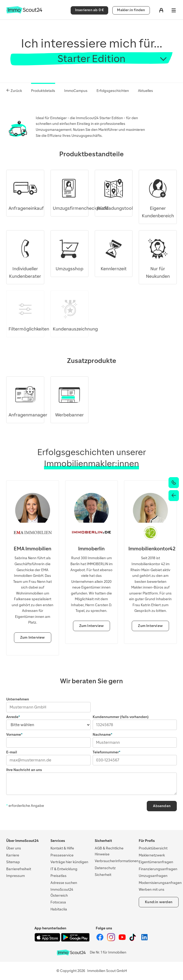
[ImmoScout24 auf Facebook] (100, 940)
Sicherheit (103, 875)
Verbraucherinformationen (117, 861)
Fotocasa (58, 902)
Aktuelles (145, 91)
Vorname (14, 735)
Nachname (102, 735)
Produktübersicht (153, 848)
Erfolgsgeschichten (113, 91)
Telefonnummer (106, 752)
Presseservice (62, 855)
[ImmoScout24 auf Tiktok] (134, 940)
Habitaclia (59, 909)
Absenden (162, 806)
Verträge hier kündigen (69, 862)
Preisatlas (58, 876)
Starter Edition (91, 59)
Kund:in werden (159, 902)
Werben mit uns (152, 890)
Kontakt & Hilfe (62, 848)
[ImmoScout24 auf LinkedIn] (144, 940)
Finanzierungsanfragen (158, 869)
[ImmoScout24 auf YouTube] (123, 940)
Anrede (12, 717)
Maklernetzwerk (152, 855)
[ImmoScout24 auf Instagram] (111, 940)
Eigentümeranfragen (156, 862)
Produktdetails (43, 91)
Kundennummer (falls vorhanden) (121, 717)
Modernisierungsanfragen (160, 883)
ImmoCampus (76, 91)
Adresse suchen (64, 883)
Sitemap (13, 862)
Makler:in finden (131, 10)
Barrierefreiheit (19, 869)
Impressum (16, 876)
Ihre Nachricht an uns (24, 770)
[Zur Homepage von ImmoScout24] (24, 12)
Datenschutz (105, 868)
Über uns (14, 848)
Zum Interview (33, 637)
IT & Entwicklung (64, 869)
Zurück (14, 91)
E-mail (12, 752)
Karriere (13, 855)
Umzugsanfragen (153, 876)
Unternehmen (18, 699)
